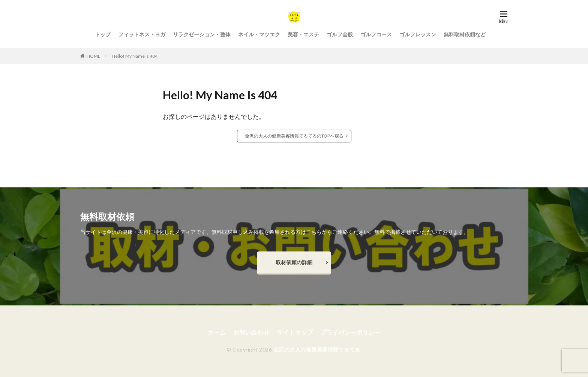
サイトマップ (295, 332)
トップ (103, 34)
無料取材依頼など (465, 34)
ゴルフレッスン (418, 34)
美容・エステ (303, 34)
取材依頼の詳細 (294, 262)
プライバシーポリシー (350, 332)
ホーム (217, 332)
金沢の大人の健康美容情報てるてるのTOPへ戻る (294, 136)
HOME (94, 56)
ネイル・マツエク (259, 34)
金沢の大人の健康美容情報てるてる (317, 349)
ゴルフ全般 (340, 34)
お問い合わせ (251, 332)
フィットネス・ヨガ (142, 34)
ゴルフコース (376, 34)
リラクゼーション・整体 (202, 34)
